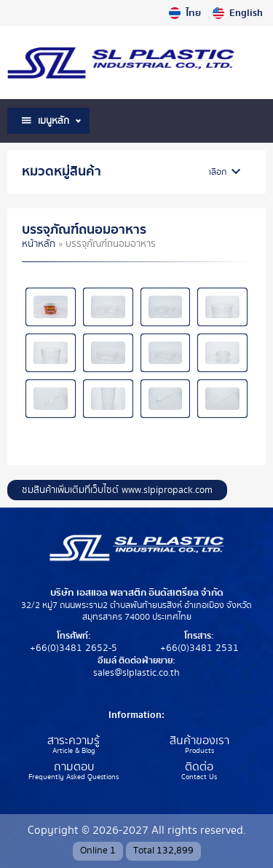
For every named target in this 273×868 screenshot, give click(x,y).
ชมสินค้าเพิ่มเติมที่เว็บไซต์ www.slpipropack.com (117, 490)
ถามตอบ (74, 768)
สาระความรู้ (74, 741)
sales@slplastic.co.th (136, 673)
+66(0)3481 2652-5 (74, 648)
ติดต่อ (199, 768)
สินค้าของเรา (199, 741)
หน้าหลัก (39, 244)
